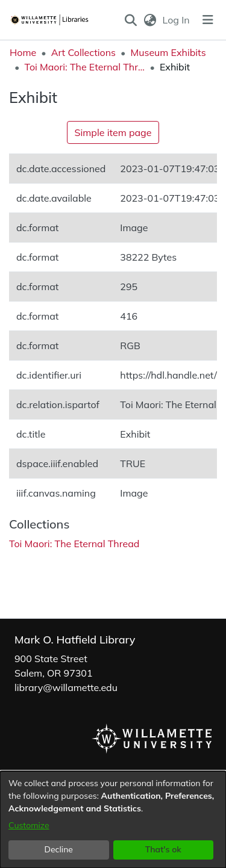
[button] (131, 20)
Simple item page (113, 132)
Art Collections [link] (83, 52)
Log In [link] (177, 20)
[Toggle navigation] (208, 20)
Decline (59, 849)
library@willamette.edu (66, 687)
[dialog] (113, 820)
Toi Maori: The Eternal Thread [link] (84, 67)
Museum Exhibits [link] (168, 52)
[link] (74, 544)
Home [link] (23, 52)
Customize (29, 825)
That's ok (163, 849)
